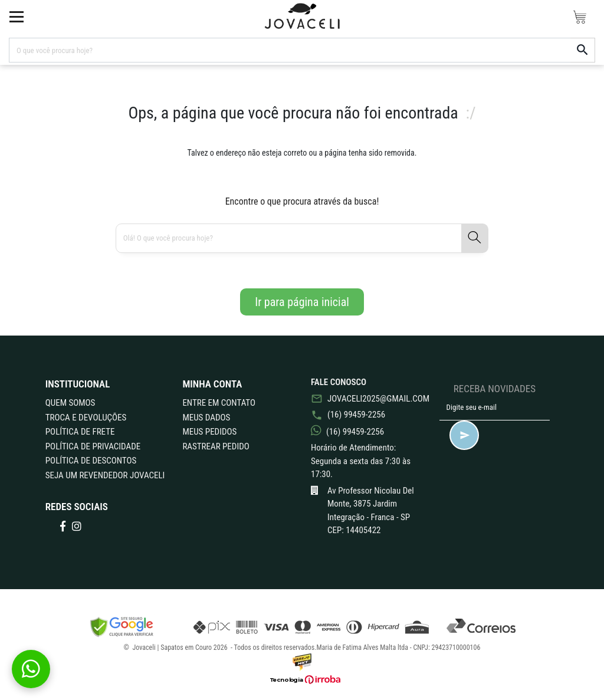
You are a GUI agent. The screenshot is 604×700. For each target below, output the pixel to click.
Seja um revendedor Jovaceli (105, 475)
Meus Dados (206, 418)
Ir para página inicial (302, 302)
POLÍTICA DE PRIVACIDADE (93, 446)
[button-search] (583, 50)
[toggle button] (17, 17)
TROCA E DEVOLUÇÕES (86, 418)
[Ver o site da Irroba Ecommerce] (302, 680)
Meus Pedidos (209, 432)
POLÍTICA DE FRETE (80, 432)
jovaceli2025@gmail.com (366, 399)
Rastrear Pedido (216, 446)
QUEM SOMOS (70, 403)
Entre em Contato (219, 403)
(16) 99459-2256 (348, 415)
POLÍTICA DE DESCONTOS (91, 461)
